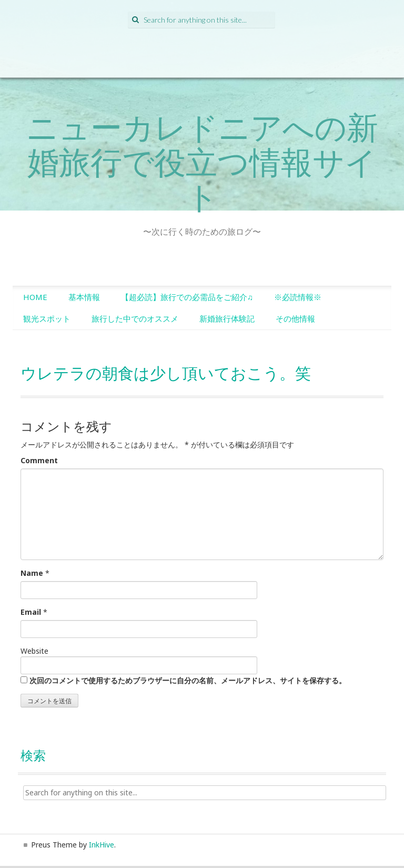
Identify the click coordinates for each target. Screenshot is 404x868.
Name (32, 573)
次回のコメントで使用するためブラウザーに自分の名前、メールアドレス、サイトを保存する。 (188, 680)
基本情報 (84, 297)
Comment (39, 460)
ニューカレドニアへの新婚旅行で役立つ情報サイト (202, 162)
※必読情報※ (298, 297)
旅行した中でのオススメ (135, 318)
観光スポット (47, 318)
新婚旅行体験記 (227, 318)
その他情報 (295, 318)
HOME (35, 297)
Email (31, 612)
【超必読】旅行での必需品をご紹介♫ (187, 297)
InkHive (102, 845)
